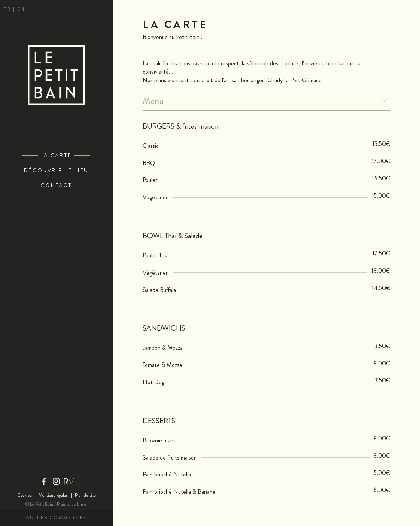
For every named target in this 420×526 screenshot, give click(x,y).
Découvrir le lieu (56, 171)
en (21, 9)
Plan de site (85, 495)
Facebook (44, 481)
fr (8, 9)
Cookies (24, 495)
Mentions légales (53, 495)
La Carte (56, 156)
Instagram (56, 481)
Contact (56, 186)
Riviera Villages (69, 481)
